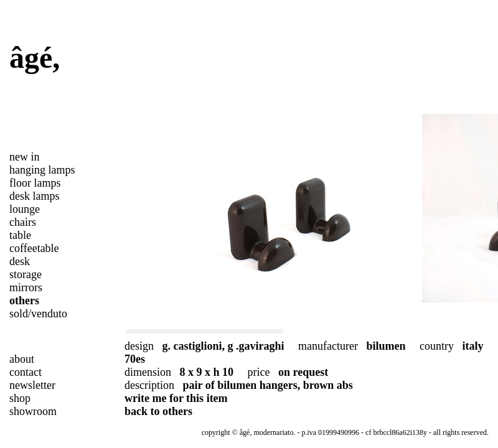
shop (20, 398)
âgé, (35, 58)
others (24, 301)
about (22, 359)
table (20, 235)
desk (20, 261)
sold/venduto (38, 314)
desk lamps (35, 196)
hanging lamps (42, 170)
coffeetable (34, 248)
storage (26, 274)
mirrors (26, 287)
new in (25, 157)
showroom (33, 411)
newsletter (32, 385)
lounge (25, 209)
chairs (23, 222)
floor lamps (35, 183)
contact (26, 372)
